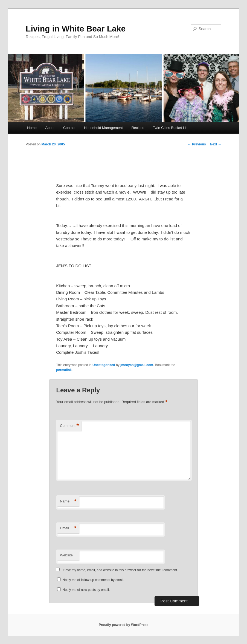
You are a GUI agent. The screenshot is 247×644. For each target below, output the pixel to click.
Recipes (138, 128)
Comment (69, 426)
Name (68, 501)
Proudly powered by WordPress (123, 625)
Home (32, 128)
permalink (64, 370)
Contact (69, 128)
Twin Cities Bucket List (171, 128)
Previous (197, 144)
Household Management (103, 128)
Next (216, 144)
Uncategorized (104, 365)
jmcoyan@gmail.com (137, 365)
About (50, 128)
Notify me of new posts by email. (86, 590)
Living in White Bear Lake (76, 29)
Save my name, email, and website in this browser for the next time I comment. (121, 570)
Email (68, 528)
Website (66, 555)
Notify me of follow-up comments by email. (93, 580)
